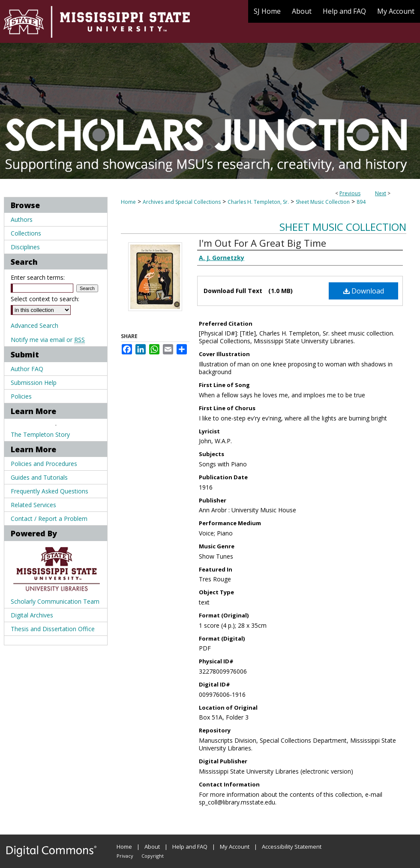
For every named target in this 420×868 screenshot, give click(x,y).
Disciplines (25, 247)
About (152, 847)
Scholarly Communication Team (55, 601)
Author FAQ (27, 369)
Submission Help (34, 383)
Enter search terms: (38, 277)
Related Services (33, 505)
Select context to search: (45, 299)
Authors (22, 219)
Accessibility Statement (292, 847)
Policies (21, 396)
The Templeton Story (40, 434)
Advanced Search (34, 325)
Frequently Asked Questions (49, 491)
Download (364, 291)
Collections (26, 233)
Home (128, 202)
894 (361, 202)
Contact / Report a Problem (49, 519)
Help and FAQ (190, 847)
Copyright (153, 856)
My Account (235, 847)
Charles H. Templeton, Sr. (258, 202)
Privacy (125, 856)
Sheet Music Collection (323, 202)
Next (381, 193)
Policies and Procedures (44, 464)
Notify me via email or (48, 340)
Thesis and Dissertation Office (53, 629)
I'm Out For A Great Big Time (262, 243)
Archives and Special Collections (182, 202)
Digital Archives (32, 615)
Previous (350, 193)
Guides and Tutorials (39, 477)
